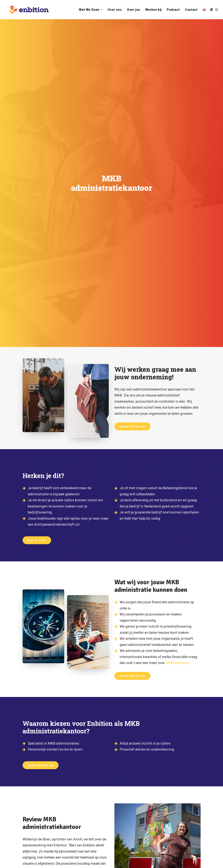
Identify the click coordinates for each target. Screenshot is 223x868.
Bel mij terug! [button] (135, 830)
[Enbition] (25, 10)
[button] (212, 10)
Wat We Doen (91, 10)
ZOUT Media (43, 862)
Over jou (133, 10)
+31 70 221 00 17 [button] (145, 816)
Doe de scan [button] (37, 243)
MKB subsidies (177, 365)
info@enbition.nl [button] (145, 803)
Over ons (115, 10)
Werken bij (153, 10)
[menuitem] (91, 10)
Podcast (173, 10)
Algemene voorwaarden (61, 862)
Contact (191, 10)
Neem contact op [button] (132, 129)
